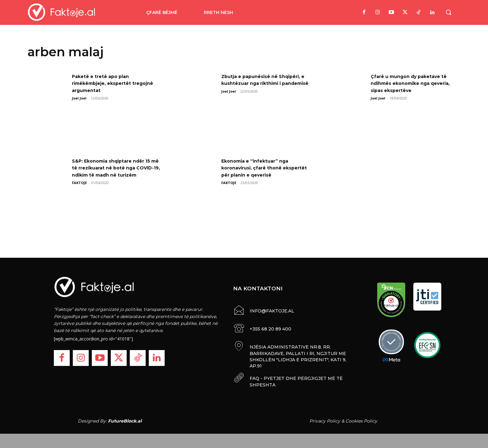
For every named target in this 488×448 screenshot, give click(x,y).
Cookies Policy (361, 419)
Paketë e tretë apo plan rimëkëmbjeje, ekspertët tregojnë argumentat (105, 83)
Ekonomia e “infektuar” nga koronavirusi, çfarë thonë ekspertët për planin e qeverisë (264, 168)
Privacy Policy (325, 419)
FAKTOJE (79, 190)
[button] (448, 12)
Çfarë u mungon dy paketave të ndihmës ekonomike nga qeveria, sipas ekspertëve (414, 83)
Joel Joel (79, 98)
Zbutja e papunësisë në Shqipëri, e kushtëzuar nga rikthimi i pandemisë (266, 83)
